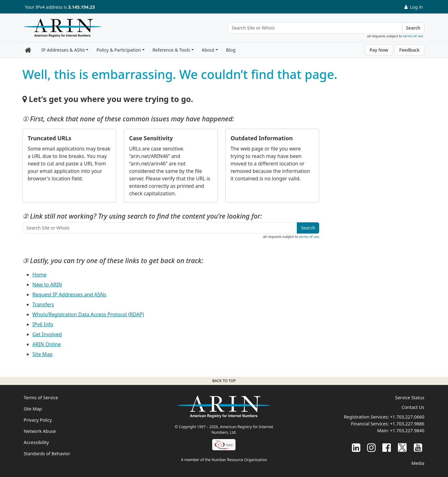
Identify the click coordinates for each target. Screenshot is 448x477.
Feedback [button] (409, 50)
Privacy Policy (38, 420)
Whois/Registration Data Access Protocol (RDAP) (88, 314)
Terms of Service (41, 398)
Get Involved (47, 334)
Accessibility (36, 442)
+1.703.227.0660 (407, 417)
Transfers (43, 304)
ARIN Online (47, 344)
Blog (231, 50)
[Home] (61, 30)
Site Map (42, 354)
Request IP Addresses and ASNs (69, 294)
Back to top (224, 381)
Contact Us (413, 407)
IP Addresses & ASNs (63, 50)
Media (418, 463)
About (208, 50)
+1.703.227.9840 (407, 431)
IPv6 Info (43, 324)
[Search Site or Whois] (315, 28)
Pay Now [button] (379, 50)
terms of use (413, 36)
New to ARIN (47, 285)
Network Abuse (40, 431)
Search (413, 28)
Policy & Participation (119, 50)
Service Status (410, 398)
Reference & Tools (171, 50)
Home (40, 275)
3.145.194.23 (82, 7)
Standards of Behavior (47, 454)
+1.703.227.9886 (407, 424)
